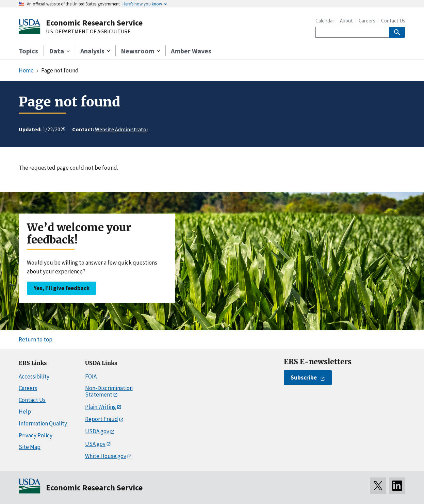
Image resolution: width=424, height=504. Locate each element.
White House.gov (106, 456)
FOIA (91, 376)
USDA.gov (97, 431)
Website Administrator (122, 129)
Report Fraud (102, 419)
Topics (28, 51)
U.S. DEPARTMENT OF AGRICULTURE (88, 32)
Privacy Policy (36, 435)
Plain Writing (101, 407)
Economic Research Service (94, 23)
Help (25, 411)
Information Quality (43, 423)
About (346, 21)
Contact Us (393, 21)
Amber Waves (191, 51)
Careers (367, 21)
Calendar (325, 21)
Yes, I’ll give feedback (62, 288)
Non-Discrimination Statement (109, 391)
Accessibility (34, 376)
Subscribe (304, 377)
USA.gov (95, 444)
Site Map (30, 447)
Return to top (36, 339)
